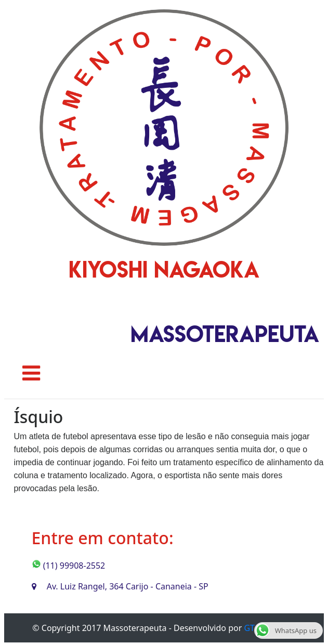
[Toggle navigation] (31, 373)
